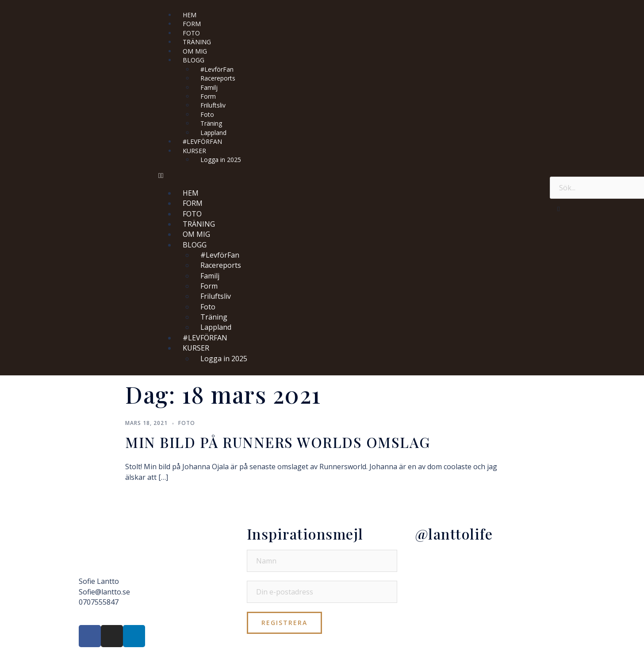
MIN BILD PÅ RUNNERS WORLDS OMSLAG (278, 442)
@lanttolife (454, 534)
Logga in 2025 (221, 160)
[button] (350, 176)
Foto (187, 423)
